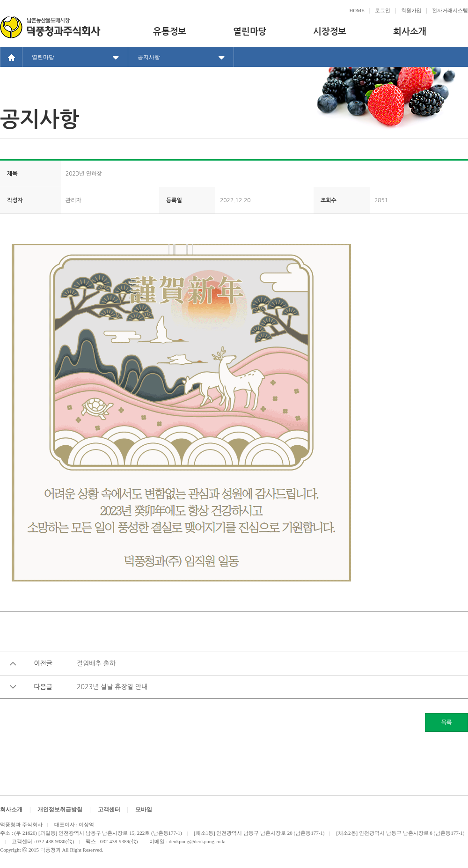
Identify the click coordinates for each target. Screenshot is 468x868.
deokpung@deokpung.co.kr (197, 841)
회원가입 (411, 10)
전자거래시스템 (450, 10)
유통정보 (170, 31)
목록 (447, 722)
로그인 (383, 10)
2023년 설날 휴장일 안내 (112, 687)
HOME (357, 10)
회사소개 (410, 31)
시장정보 (330, 31)
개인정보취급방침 (60, 809)
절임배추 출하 (96, 663)
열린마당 (250, 31)
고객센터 (109, 809)
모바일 (144, 809)
